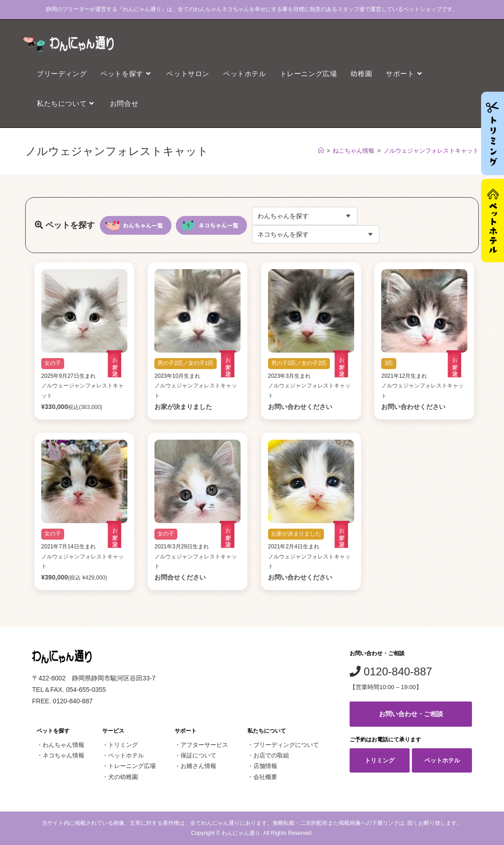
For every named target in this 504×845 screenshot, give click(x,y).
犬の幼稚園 (123, 777)
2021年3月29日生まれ (182, 547)
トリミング (123, 745)
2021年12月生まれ (404, 376)
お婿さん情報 (198, 766)
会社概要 (265, 777)
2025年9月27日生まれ (68, 376)
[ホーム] (321, 151)
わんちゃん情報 (63, 745)
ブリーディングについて (286, 745)
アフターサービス (204, 745)
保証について (198, 755)
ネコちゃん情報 (63, 755)
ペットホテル (126, 755)
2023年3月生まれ (289, 376)
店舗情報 (265, 766)
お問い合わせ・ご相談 (411, 714)
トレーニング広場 (132, 766)
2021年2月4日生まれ (294, 547)
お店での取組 (271, 755)
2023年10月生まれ (177, 376)
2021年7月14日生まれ (68, 547)
